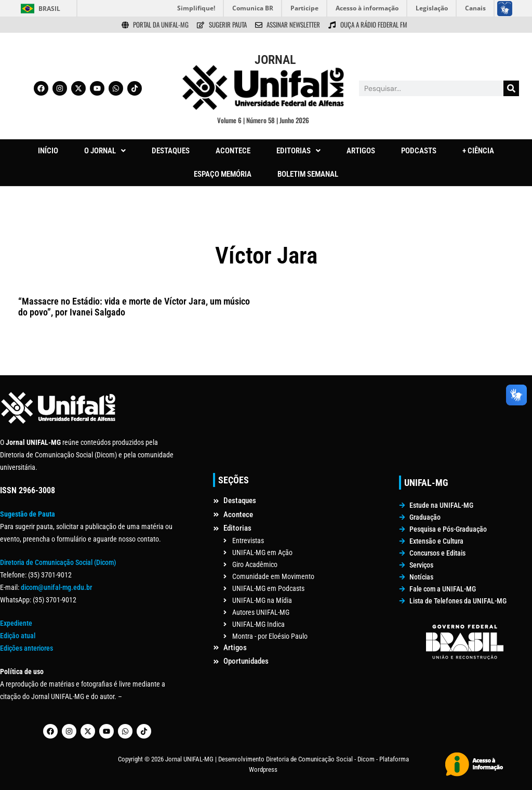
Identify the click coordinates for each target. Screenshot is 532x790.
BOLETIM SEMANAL (308, 174)
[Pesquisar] (511, 88)
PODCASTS (419, 151)
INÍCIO (48, 151)
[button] (105, 151)
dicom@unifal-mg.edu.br (56, 587)
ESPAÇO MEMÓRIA (223, 174)
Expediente (16, 623)
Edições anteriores (26, 648)
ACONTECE (233, 151)
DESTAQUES (171, 151)
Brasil (49, 9)
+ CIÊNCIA (478, 151)
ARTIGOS (361, 151)
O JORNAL (105, 151)
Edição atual (18, 636)
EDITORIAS (298, 151)
